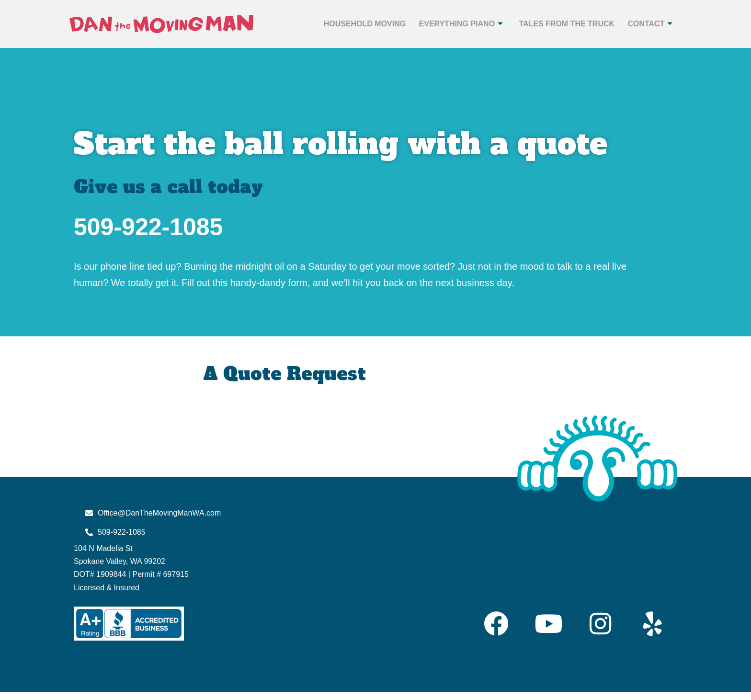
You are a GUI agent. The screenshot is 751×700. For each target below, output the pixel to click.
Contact (647, 24)
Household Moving (357, 24)
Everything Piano (455, 24)
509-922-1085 (148, 227)
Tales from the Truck (562, 24)
